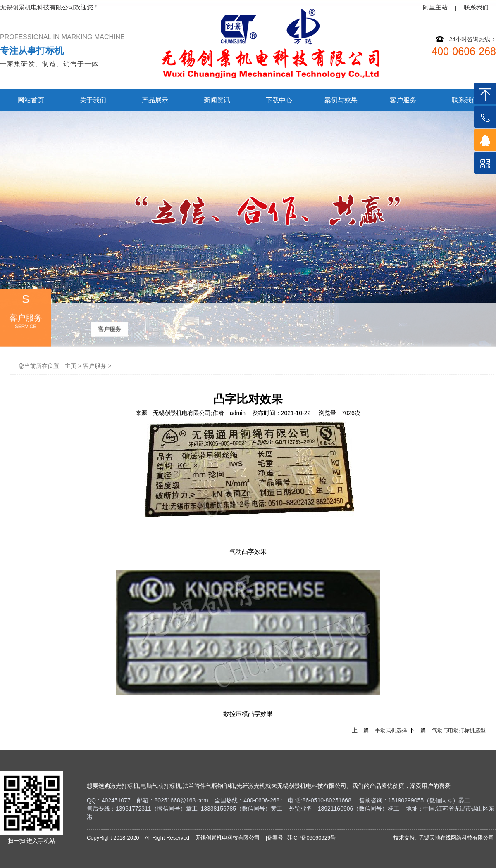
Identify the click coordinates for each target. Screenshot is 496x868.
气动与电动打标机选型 (459, 730)
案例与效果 (341, 100)
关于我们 (93, 100)
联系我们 (476, 7)
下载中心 (279, 100)
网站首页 (31, 100)
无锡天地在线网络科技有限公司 (456, 838)
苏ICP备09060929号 (311, 838)
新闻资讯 (217, 100)
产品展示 (155, 100)
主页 (71, 366)
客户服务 (403, 100)
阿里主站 (435, 7)
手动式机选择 (391, 730)
